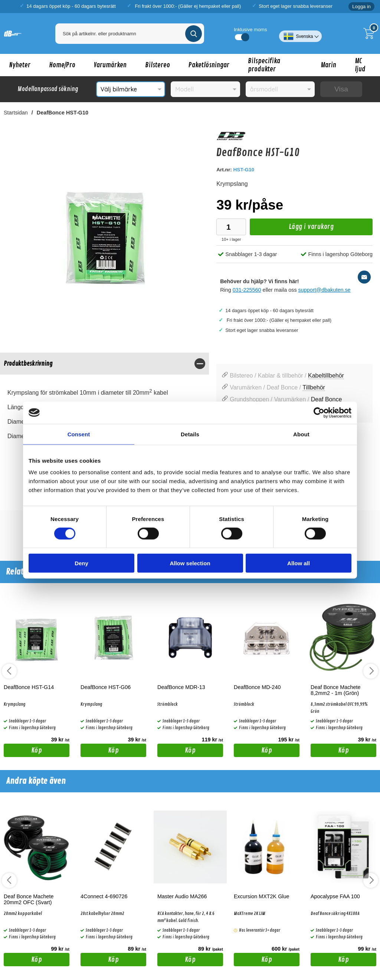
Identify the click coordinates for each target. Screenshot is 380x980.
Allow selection (190, 563)
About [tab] (301, 434)
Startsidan (16, 113)
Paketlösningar (209, 65)
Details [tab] (190, 434)
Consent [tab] (79, 434)
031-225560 (247, 290)
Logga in (361, 7)
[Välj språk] (300, 33)
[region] (104, 364)
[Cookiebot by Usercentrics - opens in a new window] (319, 413)
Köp (23, 751)
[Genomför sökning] (194, 34)
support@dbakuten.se (325, 290)
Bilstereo (158, 65)
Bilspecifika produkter (264, 65)
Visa (341, 89)
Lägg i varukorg (292, 229)
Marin (328, 65)
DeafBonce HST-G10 (63, 113)
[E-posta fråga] (364, 277)
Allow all (299, 563)
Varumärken (110, 65)
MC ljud (360, 65)
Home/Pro (62, 65)
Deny (81, 563)
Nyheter (20, 65)
